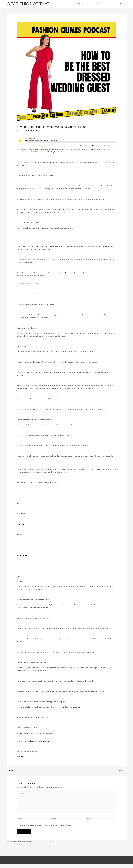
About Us (114, 4)
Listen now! (20, 757)
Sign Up (122, 4)
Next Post (122, 772)
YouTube (99, 4)
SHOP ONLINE (79, 4)
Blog (106, 4)
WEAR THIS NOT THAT (30, 4)
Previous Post (12, 772)
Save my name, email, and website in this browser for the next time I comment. (45, 829)
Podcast (90, 4)
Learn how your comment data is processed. (48, 845)
